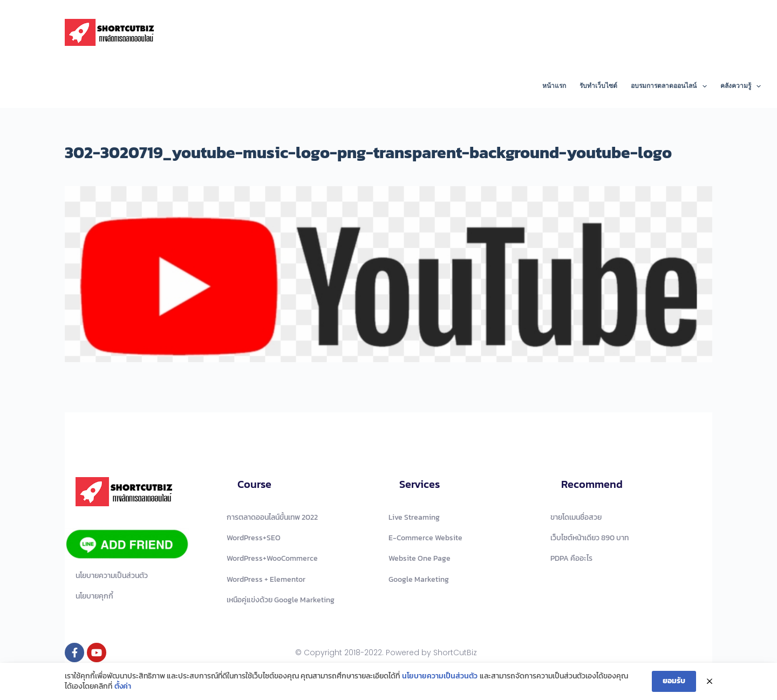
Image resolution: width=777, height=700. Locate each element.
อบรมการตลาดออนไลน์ (671, 86)
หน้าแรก (554, 86)
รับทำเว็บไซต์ (598, 86)
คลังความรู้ (741, 86)
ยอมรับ (674, 681)
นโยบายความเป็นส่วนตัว (440, 676)
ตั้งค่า (123, 687)
